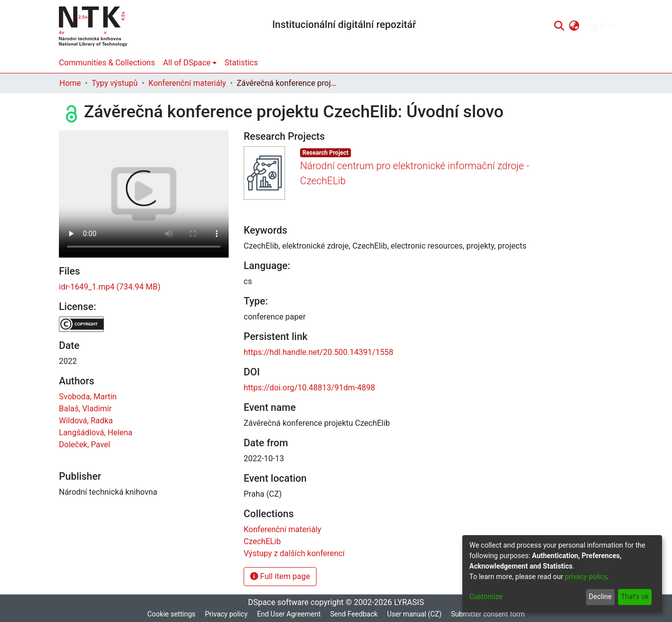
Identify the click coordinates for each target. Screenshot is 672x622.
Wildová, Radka (86, 421)
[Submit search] (559, 26)
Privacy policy (226, 614)
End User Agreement (289, 614)
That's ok (635, 597)
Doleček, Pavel (85, 445)
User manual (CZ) (414, 614)
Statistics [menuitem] (241, 63)
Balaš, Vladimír (85, 409)
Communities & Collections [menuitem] (107, 63)
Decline (600, 597)
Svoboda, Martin (88, 397)
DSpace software (278, 602)
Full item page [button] (280, 576)
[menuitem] (574, 26)
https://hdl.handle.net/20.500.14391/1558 (319, 352)
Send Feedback (354, 614)
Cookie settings (171, 614)
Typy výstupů (114, 83)
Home (70, 83)
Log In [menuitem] (595, 26)
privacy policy (586, 577)
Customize (486, 597)
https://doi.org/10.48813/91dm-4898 (309, 388)
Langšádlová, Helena (96, 433)
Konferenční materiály (187, 83)
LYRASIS (409, 602)
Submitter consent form (488, 614)
